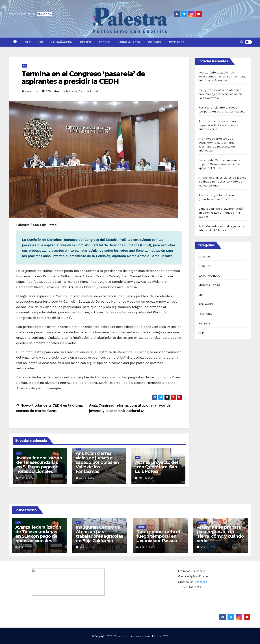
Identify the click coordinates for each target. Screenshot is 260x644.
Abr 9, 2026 (27, 478)
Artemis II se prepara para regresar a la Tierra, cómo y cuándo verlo (218, 125)
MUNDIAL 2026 (129, 42)
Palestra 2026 (160, 636)
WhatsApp (201, 582)
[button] (242, 42)
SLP (28, 42)
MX (41, 42)
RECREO (105, 42)
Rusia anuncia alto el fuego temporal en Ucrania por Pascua (158, 536)
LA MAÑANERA (61, 42)
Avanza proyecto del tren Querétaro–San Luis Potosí (156, 467)
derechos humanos (66, 91)
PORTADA (205, 314)
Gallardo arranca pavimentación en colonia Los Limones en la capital (221, 213)
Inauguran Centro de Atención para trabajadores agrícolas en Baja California (220, 94)
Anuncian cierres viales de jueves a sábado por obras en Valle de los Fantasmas (97, 462)
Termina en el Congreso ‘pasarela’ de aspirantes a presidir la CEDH (83, 78)
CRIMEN (85, 42)
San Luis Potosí (88, 91)
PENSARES (177, 42)
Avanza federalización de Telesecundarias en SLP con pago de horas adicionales (39, 465)
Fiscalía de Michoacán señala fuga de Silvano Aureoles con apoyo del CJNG (219, 164)
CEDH (49, 91)
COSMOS (155, 42)
